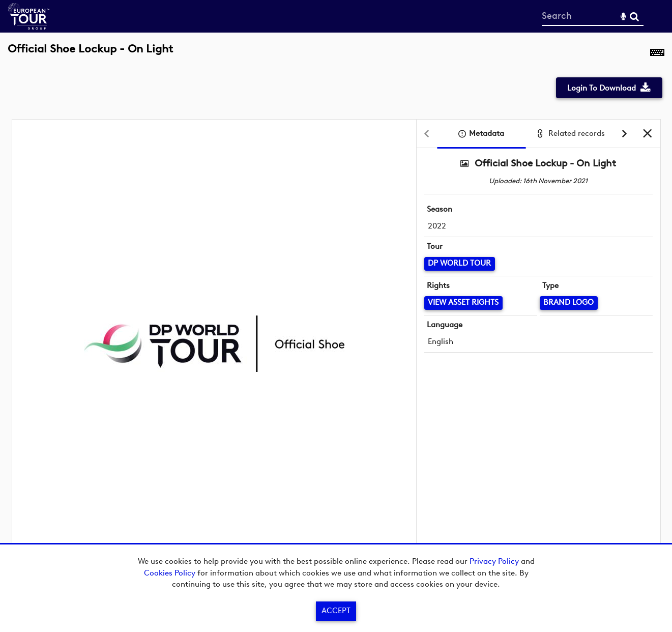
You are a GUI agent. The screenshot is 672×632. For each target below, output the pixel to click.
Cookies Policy (170, 573)
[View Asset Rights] (463, 303)
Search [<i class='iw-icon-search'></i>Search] (634, 16)
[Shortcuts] (657, 54)
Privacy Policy (494, 561)
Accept (336, 611)
